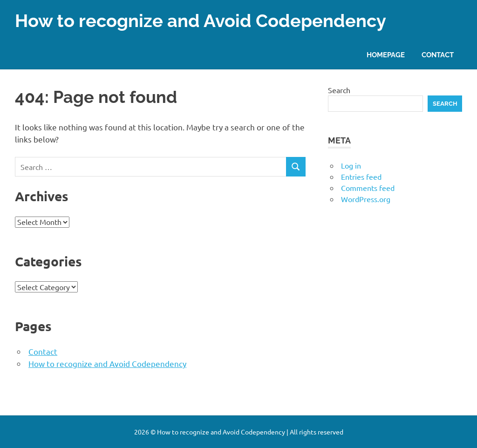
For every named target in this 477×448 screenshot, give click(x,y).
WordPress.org (366, 199)
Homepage (386, 55)
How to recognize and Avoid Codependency (201, 21)
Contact (438, 55)
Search (339, 90)
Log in (351, 165)
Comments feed (368, 188)
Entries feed (361, 176)
